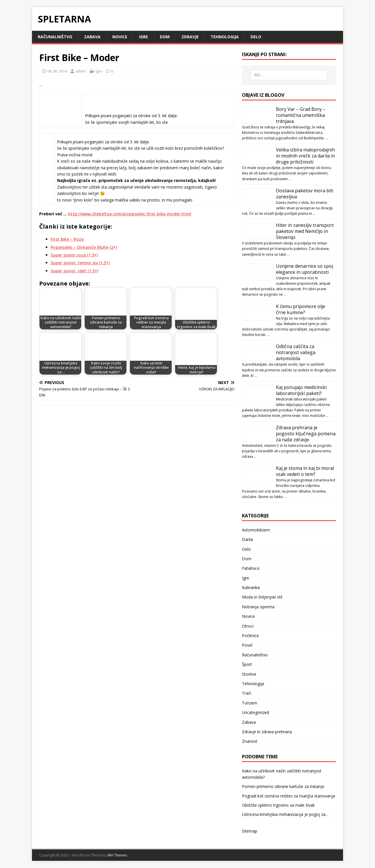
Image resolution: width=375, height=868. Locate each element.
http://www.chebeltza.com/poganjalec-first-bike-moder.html (130, 214)
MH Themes (117, 855)
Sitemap (250, 831)
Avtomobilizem (256, 530)
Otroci (248, 626)
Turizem (250, 703)
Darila (247, 539)
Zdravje (190, 37)
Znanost (250, 741)
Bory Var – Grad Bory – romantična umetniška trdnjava (301, 115)
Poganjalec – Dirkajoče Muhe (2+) (84, 247)
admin (81, 71)
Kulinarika (251, 587)
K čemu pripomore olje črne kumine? (301, 309)
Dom (165, 37)
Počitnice (250, 636)
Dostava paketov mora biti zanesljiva (305, 194)
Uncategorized (255, 712)
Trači (247, 693)
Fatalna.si (251, 568)
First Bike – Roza (67, 239)
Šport (247, 664)
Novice (120, 37)
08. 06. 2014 (57, 71)
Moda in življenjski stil (262, 597)
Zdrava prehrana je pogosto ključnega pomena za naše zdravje (306, 434)
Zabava (92, 37)
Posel (247, 645)
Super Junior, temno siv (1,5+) (80, 263)
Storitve (249, 674)
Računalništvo (55, 37)
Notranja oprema (258, 607)
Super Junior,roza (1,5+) (74, 255)
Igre (144, 37)
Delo (256, 37)
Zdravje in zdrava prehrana (267, 732)
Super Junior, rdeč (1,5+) (75, 271)
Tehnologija (225, 37)
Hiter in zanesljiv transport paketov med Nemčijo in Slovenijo (305, 231)
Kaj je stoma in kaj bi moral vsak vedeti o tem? (305, 471)
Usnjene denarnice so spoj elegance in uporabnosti (304, 269)
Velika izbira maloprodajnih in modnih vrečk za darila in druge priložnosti (305, 156)
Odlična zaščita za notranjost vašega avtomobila (296, 352)
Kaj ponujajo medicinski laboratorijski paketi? (301, 390)
